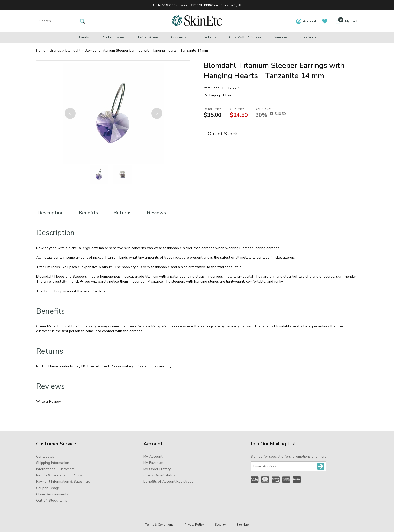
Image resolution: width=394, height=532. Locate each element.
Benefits (88, 213)
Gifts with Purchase (245, 37)
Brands (83, 37)
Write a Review (48, 401)
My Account (153, 456)
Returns (122, 213)
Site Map (243, 525)
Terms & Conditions (160, 525)
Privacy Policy (194, 525)
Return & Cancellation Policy (59, 475)
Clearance (308, 37)
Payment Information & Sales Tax (63, 482)
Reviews (156, 213)
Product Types (113, 37)
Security (220, 525)
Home (41, 50)
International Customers (55, 469)
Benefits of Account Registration (170, 482)
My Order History (157, 469)
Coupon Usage (48, 488)
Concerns (179, 37)
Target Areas (148, 37)
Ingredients (208, 37)
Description (51, 213)
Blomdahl (73, 50)
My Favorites (154, 463)
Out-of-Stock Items (52, 500)
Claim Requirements (52, 494)
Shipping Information (53, 463)
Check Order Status (159, 475)
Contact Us (45, 456)
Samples (281, 37)
